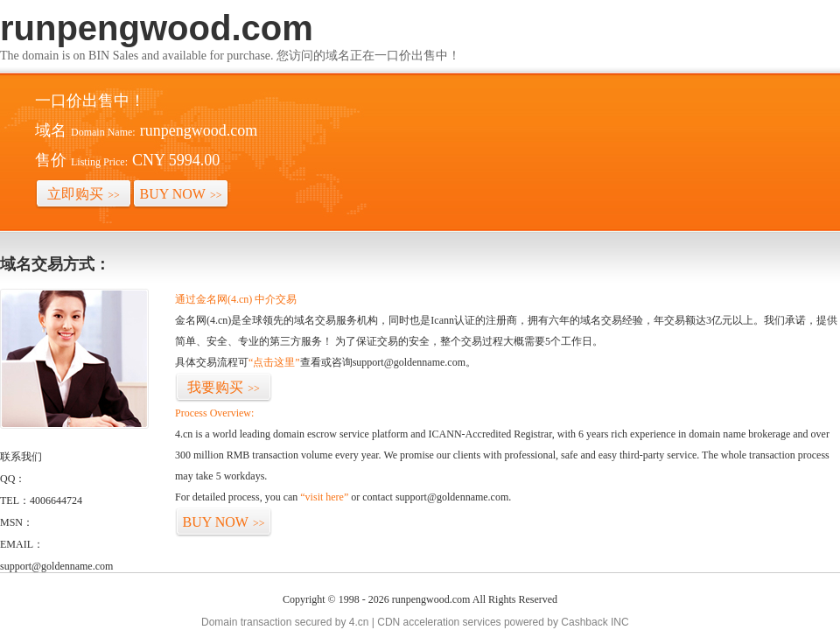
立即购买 (84, 194)
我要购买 (224, 387)
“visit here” (324, 497)
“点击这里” (274, 362)
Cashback (584, 622)
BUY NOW (181, 194)
